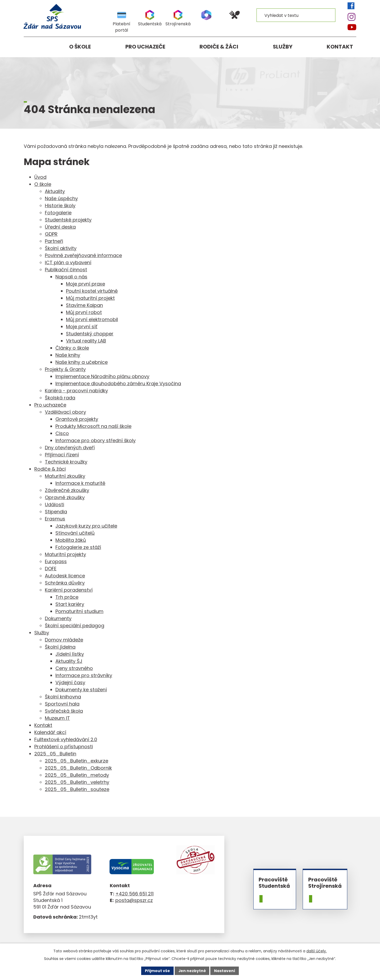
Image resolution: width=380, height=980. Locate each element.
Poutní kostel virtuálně (92, 291)
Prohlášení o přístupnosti (64, 747)
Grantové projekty (77, 419)
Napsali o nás (71, 277)
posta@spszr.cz (134, 900)
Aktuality (55, 191)
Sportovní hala (62, 704)
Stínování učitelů (75, 533)
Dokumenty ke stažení (81, 690)
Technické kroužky (66, 462)
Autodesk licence (65, 576)
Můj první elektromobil (92, 319)
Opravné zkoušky (65, 497)
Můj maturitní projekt (90, 298)
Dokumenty (58, 618)
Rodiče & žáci (219, 47)
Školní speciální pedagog (75, 626)
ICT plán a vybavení (68, 262)
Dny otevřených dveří (70, 448)
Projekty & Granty (65, 369)
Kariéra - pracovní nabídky (76, 391)
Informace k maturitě (80, 483)
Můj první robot (84, 312)
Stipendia (56, 512)
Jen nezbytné (192, 971)
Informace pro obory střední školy (96, 440)
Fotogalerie (58, 213)
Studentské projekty (68, 220)
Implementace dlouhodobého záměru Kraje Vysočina (118, 383)
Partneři (54, 241)
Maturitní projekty (65, 554)
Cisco (62, 433)
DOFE (51, 569)
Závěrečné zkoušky (67, 490)
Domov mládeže (64, 640)
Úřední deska (60, 227)
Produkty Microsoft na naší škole (93, 426)
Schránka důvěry (65, 583)
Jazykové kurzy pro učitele (86, 526)
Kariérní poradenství (69, 590)
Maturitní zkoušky (65, 476)
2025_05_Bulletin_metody (77, 775)
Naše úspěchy (61, 198)
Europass (56, 561)
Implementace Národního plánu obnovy (102, 376)
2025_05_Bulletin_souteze (77, 789)
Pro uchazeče (145, 47)
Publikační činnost (66, 270)
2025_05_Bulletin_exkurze (77, 761)
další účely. (317, 951)
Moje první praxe (85, 284)
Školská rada (60, 398)
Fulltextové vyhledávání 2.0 (66, 739)
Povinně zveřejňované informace (83, 255)
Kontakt (340, 47)
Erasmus (55, 519)
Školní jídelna (60, 647)
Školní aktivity (61, 248)
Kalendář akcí (50, 732)
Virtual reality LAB (86, 341)
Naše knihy (68, 355)
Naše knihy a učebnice (82, 362)
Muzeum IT (57, 718)
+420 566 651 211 (134, 894)
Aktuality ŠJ (69, 661)
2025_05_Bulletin (55, 754)
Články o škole (72, 348)
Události (54, 505)
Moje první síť (82, 327)
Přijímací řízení (62, 455)
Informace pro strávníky (84, 675)
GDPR (51, 234)
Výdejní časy (70, 682)
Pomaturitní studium (79, 611)
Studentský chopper (90, 334)
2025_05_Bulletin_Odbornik (78, 768)
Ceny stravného (74, 668)
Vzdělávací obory (65, 412)
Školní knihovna (63, 697)
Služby (283, 47)
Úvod (31, 47)
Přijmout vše (157, 971)
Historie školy (60, 206)
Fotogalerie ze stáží (78, 547)
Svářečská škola (64, 711)
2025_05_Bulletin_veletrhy (77, 782)
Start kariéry (70, 604)
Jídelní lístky (70, 654)
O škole (80, 47)
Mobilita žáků (71, 540)
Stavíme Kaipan (84, 305)
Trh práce (67, 597)
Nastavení (225, 971)
